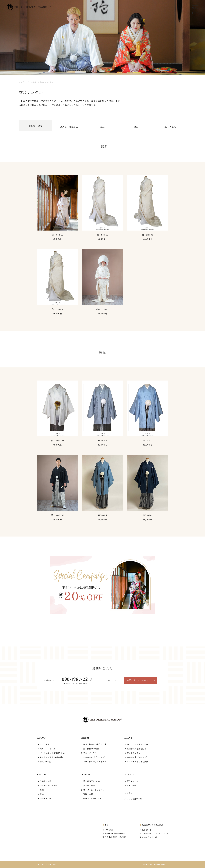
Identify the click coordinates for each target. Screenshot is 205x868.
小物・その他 (169, 127)
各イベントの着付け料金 (138, 744)
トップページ (24, 82)
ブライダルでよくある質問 (95, 762)
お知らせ (129, 793)
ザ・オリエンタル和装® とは (52, 753)
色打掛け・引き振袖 (48, 785)
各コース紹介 (89, 785)
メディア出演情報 (133, 799)
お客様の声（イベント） (138, 757)
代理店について (134, 781)
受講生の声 (88, 794)
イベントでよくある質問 (138, 762)
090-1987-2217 (77, 679)
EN (197, 13)
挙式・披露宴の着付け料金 (95, 744)
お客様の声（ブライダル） (95, 757)
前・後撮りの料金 (91, 749)
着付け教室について (92, 781)
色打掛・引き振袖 (69, 127)
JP (193, 13)
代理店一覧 (132, 785)
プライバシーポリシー (48, 865)
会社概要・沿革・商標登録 (51, 757)
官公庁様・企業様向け (137, 749)
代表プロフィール (47, 749)
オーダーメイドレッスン (94, 790)
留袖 (136, 127)
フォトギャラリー (91, 753)
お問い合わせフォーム (138, 680)
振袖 (102, 127)
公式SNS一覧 (45, 762)
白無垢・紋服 (46, 781)
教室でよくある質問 (92, 798)
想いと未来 (45, 744)
